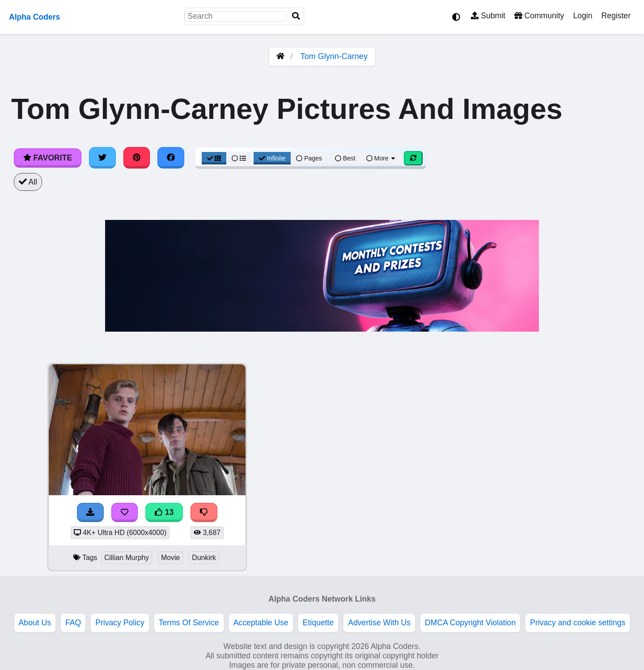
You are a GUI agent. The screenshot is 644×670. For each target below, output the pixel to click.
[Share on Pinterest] (137, 158)
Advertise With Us (379, 623)
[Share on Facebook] (171, 158)
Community (539, 16)
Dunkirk (204, 558)
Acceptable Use (261, 623)
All (28, 182)
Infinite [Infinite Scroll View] (272, 158)
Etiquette (318, 623)
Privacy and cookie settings (578, 623)
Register (616, 16)
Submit (488, 16)
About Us (35, 623)
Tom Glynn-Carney (334, 56)
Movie (170, 558)
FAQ (73, 623)
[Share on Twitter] (102, 158)
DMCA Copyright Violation (470, 623)
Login (583, 16)
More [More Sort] (381, 158)
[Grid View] (214, 158)
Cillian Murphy (127, 558)
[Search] (296, 16)
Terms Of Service (189, 623)
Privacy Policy (120, 623)
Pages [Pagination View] (309, 158)
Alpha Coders (34, 17)
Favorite (48, 158)
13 (164, 512)
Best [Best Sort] (345, 158)
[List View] (239, 158)
